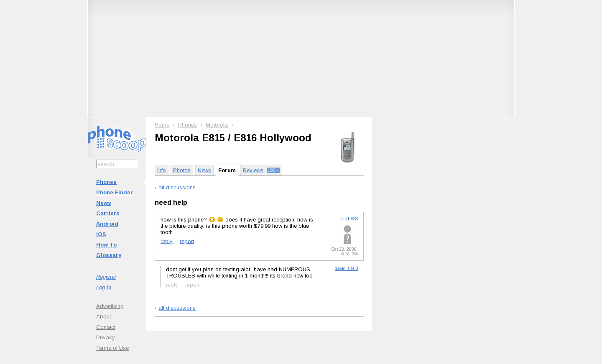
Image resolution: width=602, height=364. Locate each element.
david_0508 (347, 269)
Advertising (110, 306)
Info (162, 170)
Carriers (108, 213)
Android (107, 224)
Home (162, 125)
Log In (104, 287)
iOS (101, 234)
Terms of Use (112, 348)
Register (106, 277)
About (103, 317)
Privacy (106, 337)
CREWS (350, 219)
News (104, 203)
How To (106, 245)
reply (167, 241)
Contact (106, 327)
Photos (182, 170)
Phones (106, 182)
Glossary (109, 255)
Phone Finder (115, 192)
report (187, 241)
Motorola (217, 125)
